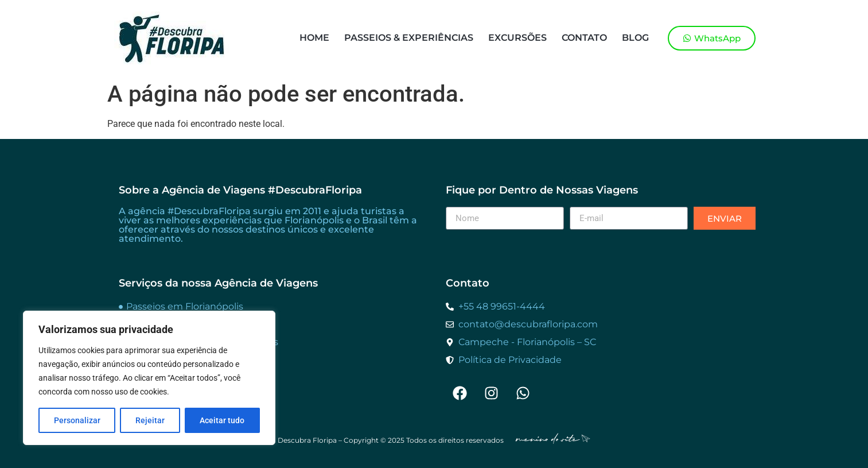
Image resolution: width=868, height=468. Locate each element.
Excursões (517, 38)
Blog (635, 38)
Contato (584, 38)
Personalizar (77, 420)
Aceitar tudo (222, 420)
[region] (149, 378)
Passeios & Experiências (409, 38)
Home (314, 38)
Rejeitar (150, 420)
